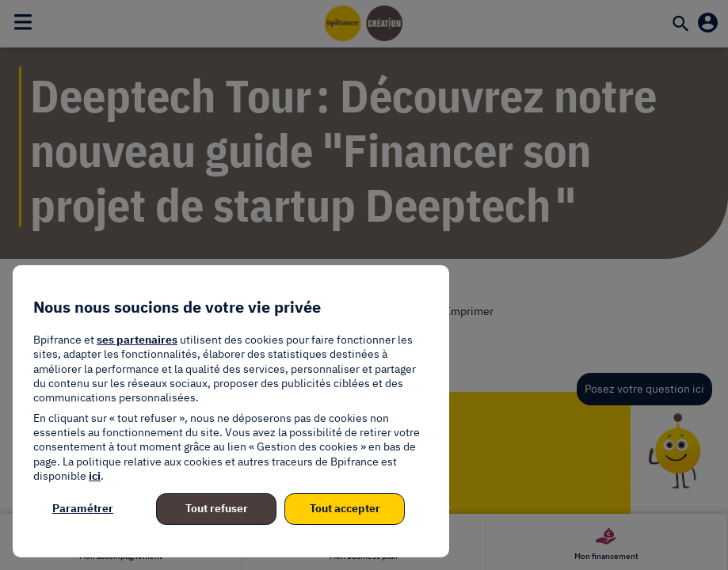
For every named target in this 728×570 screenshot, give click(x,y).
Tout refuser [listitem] (217, 508)
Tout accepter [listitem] (345, 508)
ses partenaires (137, 340)
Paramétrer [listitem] (83, 508)
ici (95, 476)
